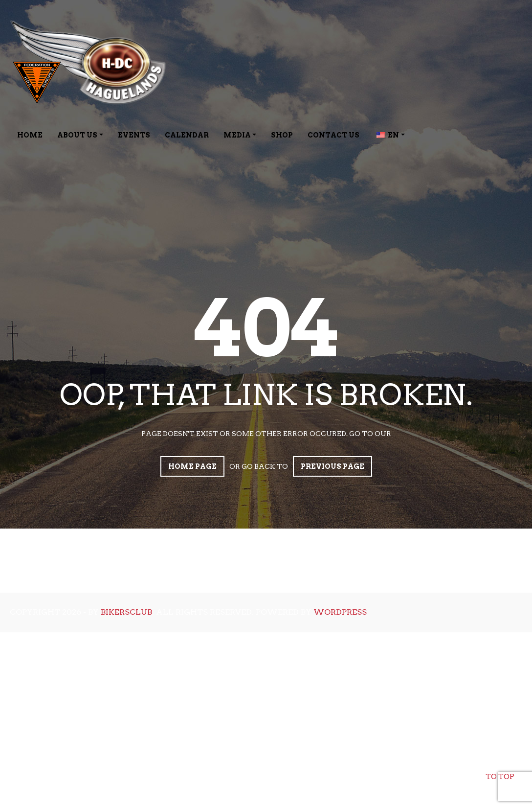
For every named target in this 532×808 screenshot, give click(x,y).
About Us (77, 135)
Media (237, 135)
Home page (192, 466)
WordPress (340, 612)
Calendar (187, 135)
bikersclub (126, 612)
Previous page (332, 466)
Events (134, 135)
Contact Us (333, 135)
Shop (282, 135)
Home (30, 135)
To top (500, 769)
